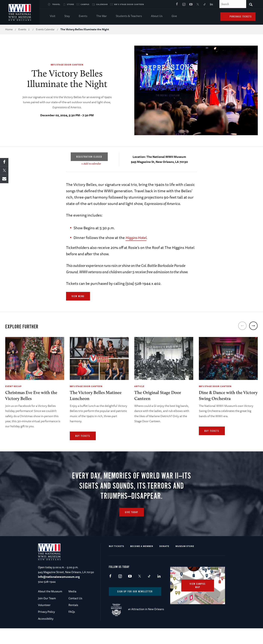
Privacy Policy (46, 624)
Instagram (184, 4)
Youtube (191, 4)
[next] (253, 326)
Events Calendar (45, 29)
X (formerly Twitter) (198, 4)
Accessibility (46, 631)
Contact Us (75, 611)
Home (9, 29)
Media (72, 604)
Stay (67, 16)
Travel (56, 4)
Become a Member (142, 558)
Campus (85, 4)
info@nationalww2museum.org (59, 589)
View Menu (78, 296)
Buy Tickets (83, 436)
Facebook (177, 4)
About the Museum (50, 604)
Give (174, 16)
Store (71, 4)
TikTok (205, 4)
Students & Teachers (129, 16)
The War (102, 16)
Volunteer (44, 617)
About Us (157, 16)
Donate (164, 558)
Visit (53, 16)
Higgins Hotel (136, 238)
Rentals (73, 617)
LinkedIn (212, 4)
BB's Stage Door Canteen (129, 4)
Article (139, 386)
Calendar (102, 4)
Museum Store (185, 558)
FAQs (72, 624)
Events (83, 16)
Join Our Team (47, 611)
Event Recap (13, 386)
